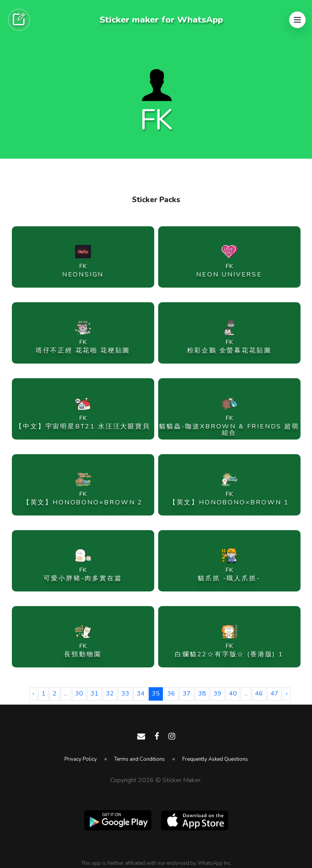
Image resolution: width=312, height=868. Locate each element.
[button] (297, 20)
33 (125, 694)
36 (171, 694)
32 (110, 694)
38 (202, 694)
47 (274, 694)
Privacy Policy (81, 759)
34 (141, 694)
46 (259, 694)
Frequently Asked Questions (215, 759)
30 (79, 694)
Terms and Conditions (140, 759)
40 (233, 694)
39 (217, 694)
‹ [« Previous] (33, 694)
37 (187, 694)
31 (95, 694)
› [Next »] (287, 694)
